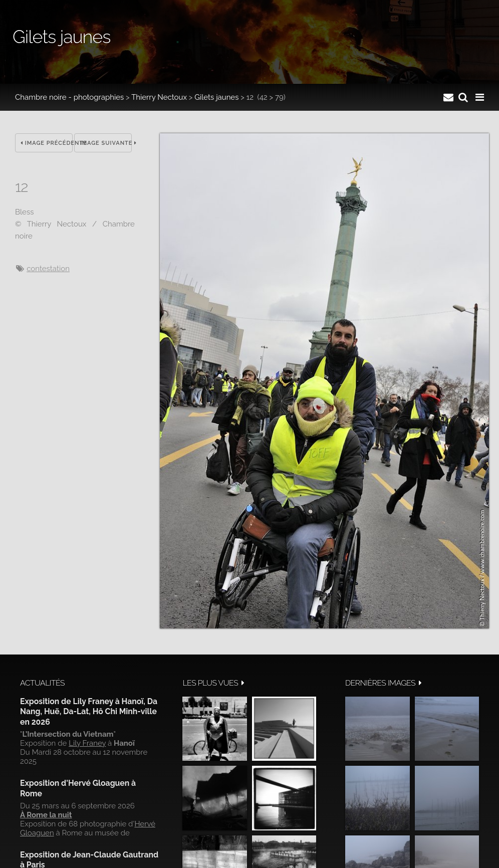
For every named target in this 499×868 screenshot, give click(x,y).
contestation (48, 269)
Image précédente (47, 143)
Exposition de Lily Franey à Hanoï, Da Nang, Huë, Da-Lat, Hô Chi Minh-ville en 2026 (89, 712)
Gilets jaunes (216, 97)
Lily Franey (87, 743)
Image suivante (106, 143)
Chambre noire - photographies (69, 97)
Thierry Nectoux (159, 97)
